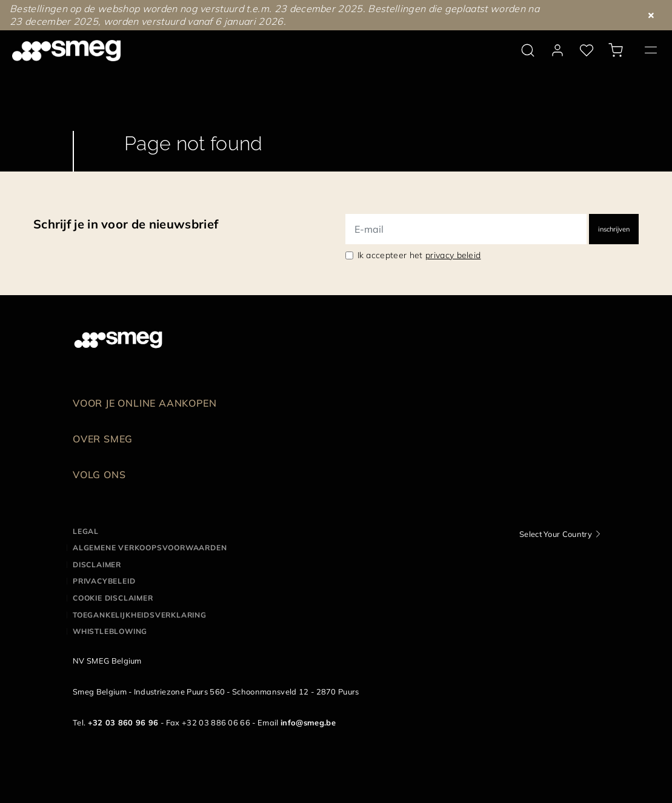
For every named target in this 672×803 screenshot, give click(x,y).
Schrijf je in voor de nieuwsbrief (126, 224)
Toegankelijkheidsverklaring (140, 615)
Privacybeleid (104, 581)
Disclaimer (97, 565)
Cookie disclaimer (113, 598)
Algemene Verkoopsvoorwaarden (150, 548)
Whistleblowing (110, 631)
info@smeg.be (308, 722)
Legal (86, 531)
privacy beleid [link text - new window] (453, 255)
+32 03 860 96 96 (123, 722)
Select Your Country (556, 534)
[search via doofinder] (528, 50)
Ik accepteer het (419, 255)
